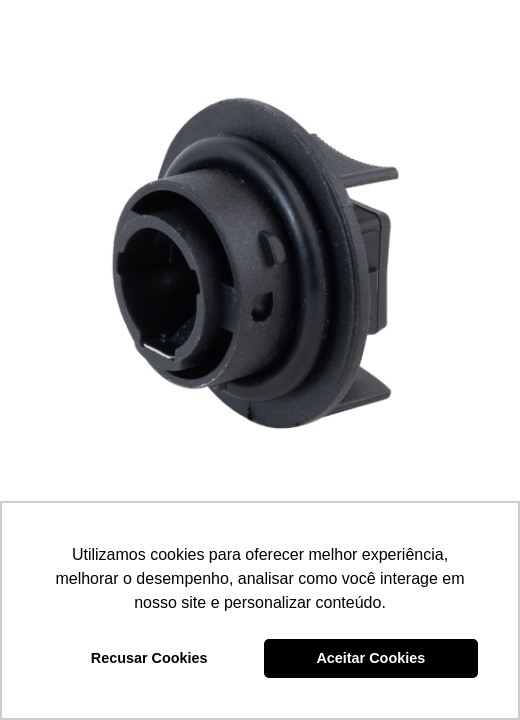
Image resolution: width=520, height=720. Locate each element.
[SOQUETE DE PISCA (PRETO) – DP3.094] (260, 260)
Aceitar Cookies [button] (370, 658)
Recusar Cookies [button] (149, 658)
